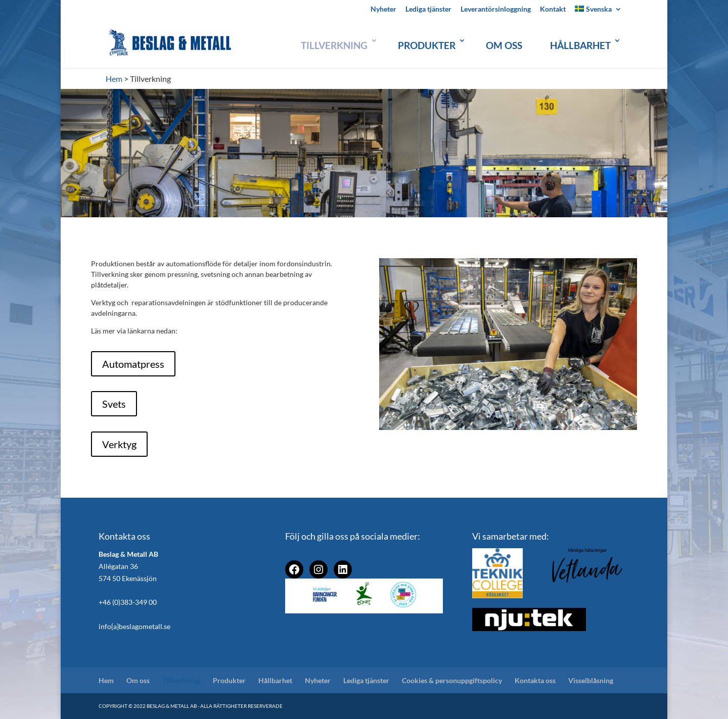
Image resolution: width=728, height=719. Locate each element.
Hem (106, 680)
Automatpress (133, 364)
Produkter (427, 45)
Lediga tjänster (428, 9)
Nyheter (383, 9)
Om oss (504, 45)
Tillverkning (334, 45)
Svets (114, 404)
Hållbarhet (580, 45)
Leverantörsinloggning (496, 9)
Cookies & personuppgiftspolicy (452, 680)
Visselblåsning (591, 680)
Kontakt (553, 9)
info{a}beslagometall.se (134, 626)
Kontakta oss (535, 680)
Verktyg (119, 444)
